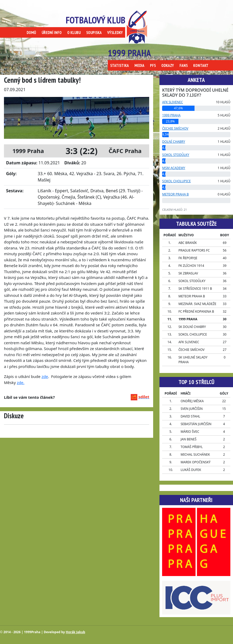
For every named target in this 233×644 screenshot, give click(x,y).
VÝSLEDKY (115, 33)
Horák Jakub (76, 632)
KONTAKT (201, 65)
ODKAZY (168, 65)
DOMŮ (31, 33)
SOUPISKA (94, 33)
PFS (153, 65)
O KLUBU (74, 33)
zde (45, 376)
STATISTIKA (120, 65)
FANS (184, 65)
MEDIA (139, 65)
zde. (21, 382)
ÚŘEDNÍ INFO (52, 33)
